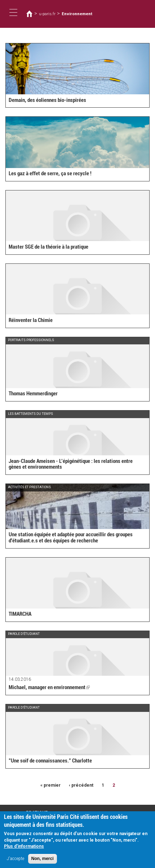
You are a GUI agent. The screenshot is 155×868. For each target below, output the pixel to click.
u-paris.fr (47, 14)
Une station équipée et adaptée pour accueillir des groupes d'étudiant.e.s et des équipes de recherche (71, 538)
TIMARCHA (20, 614)
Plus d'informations (24, 850)
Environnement (77, 14)
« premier (50, 785)
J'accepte (15, 862)
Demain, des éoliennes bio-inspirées (47, 100)
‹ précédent (81, 785)
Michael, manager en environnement (49, 687)
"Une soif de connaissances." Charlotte (50, 761)
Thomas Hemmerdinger (33, 394)
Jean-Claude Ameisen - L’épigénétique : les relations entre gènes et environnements (71, 464)
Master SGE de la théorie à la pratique (48, 247)
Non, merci (43, 862)
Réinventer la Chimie (31, 320)
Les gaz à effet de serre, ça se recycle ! (50, 173)
